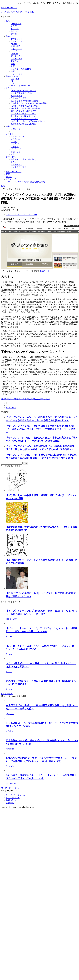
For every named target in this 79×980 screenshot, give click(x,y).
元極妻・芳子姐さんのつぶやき (24, 106)
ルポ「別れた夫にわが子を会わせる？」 (28, 121)
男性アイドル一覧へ (10, 788)
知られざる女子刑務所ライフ (23, 111)
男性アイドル (12, 76)
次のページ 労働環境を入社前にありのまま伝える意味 (25, 399)
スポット (15, 147)
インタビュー (17, 144)
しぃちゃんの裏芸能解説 (21, 69)
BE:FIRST (15, 79)
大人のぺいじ (17, 139)
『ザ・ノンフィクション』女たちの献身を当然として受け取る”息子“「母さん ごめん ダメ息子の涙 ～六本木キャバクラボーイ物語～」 (41, 429)
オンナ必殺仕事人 (19, 167)
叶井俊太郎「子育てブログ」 (23, 114)
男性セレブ (16, 129)
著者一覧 (10, 803)
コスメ (14, 162)
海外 (8, 126)
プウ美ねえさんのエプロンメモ (24, 119)
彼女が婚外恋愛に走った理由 (23, 124)
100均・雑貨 (16, 24)
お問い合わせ (12, 800)
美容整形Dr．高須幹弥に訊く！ (24, 159)
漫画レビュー (17, 152)
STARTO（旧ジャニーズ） (22, 86)
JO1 (12, 83)
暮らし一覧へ (7, 694)
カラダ (14, 26)
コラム (9, 88)
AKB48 (14, 44)
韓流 (13, 71)
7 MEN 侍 (10, 749)
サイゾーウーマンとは (16, 795)
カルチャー (11, 134)
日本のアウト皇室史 (20, 98)
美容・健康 (11, 157)
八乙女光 (10, 731)
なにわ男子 (11, 784)
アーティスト (17, 56)
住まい (14, 31)
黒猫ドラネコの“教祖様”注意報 (24, 101)
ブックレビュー (18, 149)
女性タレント (17, 39)
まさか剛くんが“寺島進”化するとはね (17, 12)
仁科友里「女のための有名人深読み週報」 (29, 103)
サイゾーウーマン (9, 8)
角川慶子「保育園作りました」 (24, 116)
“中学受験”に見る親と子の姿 (23, 91)
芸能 (8, 36)
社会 (13, 154)
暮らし (9, 21)
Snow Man (10, 766)
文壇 (13, 66)
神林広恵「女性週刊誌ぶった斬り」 (26, 108)
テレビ (14, 51)
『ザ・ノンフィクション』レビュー (21, 215)
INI (12, 81)
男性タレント (17, 41)
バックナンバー (13, 798)
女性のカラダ (17, 165)
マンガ (14, 142)
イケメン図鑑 (17, 74)
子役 (13, 64)
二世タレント (17, 49)
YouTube (14, 54)
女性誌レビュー (18, 137)
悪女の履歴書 (17, 96)
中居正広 (10, 714)
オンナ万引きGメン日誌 (21, 93)
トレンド (15, 29)
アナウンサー (17, 61)
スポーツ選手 (17, 59)
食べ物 (14, 34)
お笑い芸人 (16, 46)
